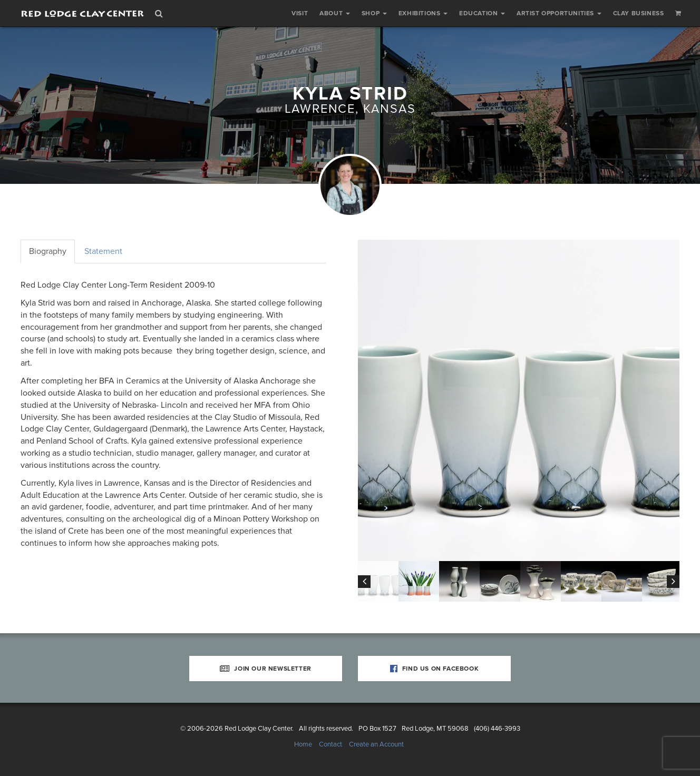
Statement (103, 251)
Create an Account (376, 744)
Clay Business (639, 13)
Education (482, 13)
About (335, 13)
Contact (330, 744)
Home (303, 744)
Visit (300, 13)
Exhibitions (423, 13)
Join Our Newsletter (266, 669)
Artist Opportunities (559, 13)
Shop (374, 13)
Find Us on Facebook (435, 669)
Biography (48, 251)
